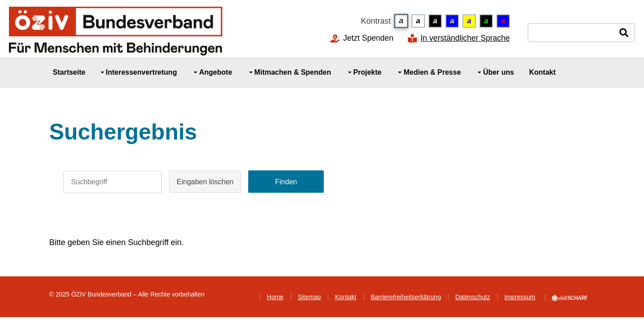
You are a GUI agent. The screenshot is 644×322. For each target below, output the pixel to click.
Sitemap (309, 297)
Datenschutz (473, 297)
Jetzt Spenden (368, 38)
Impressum (520, 297)
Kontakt (345, 297)
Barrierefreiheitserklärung (406, 297)
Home (275, 297)
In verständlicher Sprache (465, 38)
